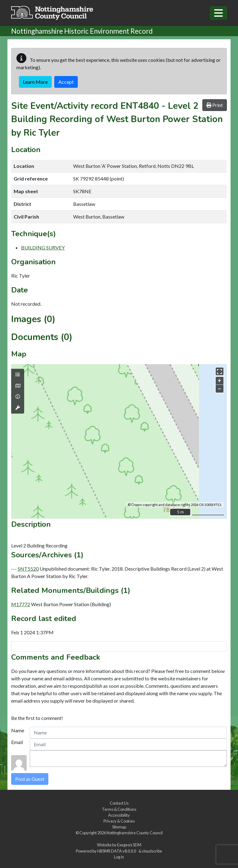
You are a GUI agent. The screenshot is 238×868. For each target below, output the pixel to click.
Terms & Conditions (119, 809)
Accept (66, 82)
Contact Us (119, 803)
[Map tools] (18, 408)
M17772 (21, 604)
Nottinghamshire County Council (135, 833)
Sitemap (119, 827)
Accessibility (119, 815)
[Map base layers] (18, 386)
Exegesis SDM (129, 845)
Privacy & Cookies (119, 821)
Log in (119, 857)
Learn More (35, 82)
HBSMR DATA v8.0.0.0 (117, 851)
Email (17, 742)
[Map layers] (18, 375)
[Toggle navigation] (218, 13)
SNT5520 (28, 569)
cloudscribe (152, 851)
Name (18, 730)
